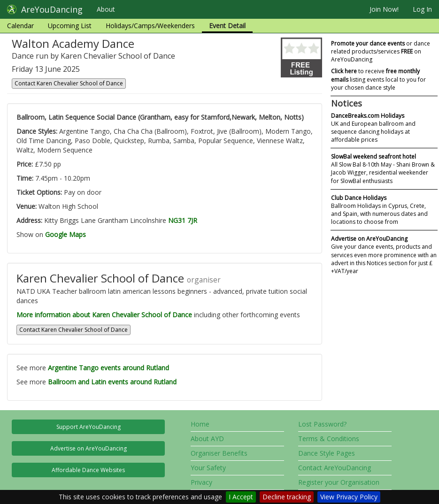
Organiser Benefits (219, 453)
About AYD (207, 439)
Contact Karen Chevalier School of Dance (69, 83)
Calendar (20, 26)
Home (200, 424)
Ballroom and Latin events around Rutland (112, 382)
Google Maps (65, 234)
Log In (422, 9)
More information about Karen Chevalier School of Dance (104, 315)
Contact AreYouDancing (335, 468)
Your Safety (208, 468)
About (106, 9)
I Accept (241, 497)
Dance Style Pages (327, 453)
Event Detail (227, 26)
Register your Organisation (339, 482)
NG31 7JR (183, 220)
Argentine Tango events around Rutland (108, 368)
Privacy (201, 482)
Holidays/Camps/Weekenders (150, 26)
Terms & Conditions (329, 439)
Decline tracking (287, 497)
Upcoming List (70, 26)
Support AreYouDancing (89, 427)
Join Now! (384, 9)
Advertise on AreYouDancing (89, 448)
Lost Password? (322, 424)
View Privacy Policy (349, 497)
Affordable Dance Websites (88, 470)
